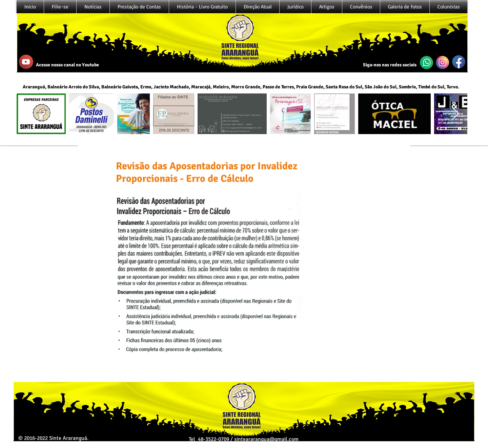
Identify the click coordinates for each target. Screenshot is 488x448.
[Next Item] (456, 114)
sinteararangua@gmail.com (266, 439)
